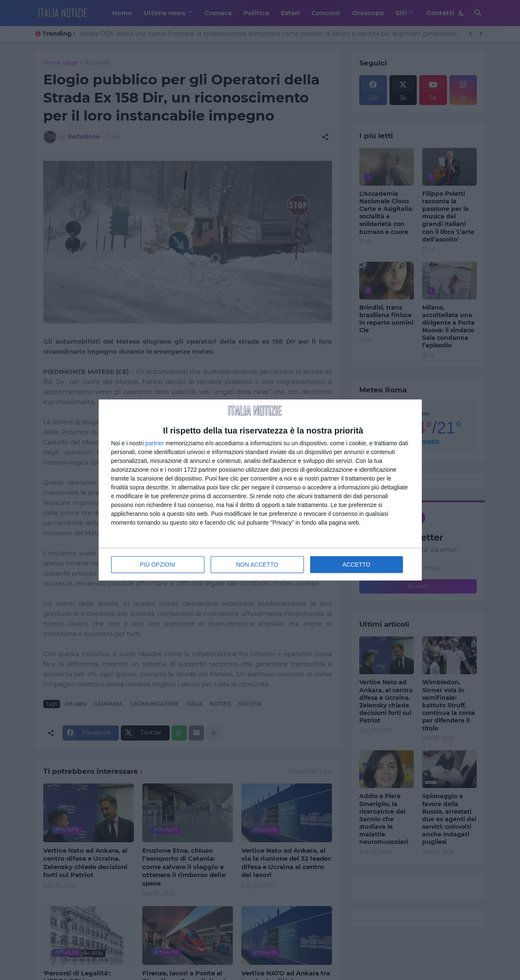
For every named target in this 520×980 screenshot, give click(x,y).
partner (154, 443)
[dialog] (260, 490)
